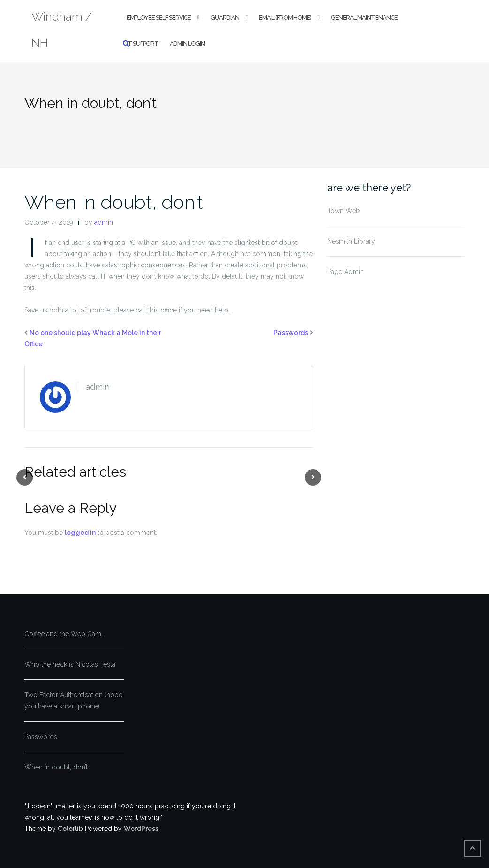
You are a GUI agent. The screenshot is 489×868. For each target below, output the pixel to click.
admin (104, 222)
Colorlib (70, 829)
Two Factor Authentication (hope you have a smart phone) (73, 700)
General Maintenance (364, 18)
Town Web (344, 211)
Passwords (291, 333)
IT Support (143, 43)
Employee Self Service (159, 18)
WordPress (141, 829)
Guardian (225, 18)
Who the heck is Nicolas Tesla (70, 664)
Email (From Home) (285, 18)
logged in (80, 533)
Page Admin (346, 272)
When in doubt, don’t (114, 202)
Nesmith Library (351, 241)
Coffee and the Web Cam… (64, 634)
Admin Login (187, 43)
